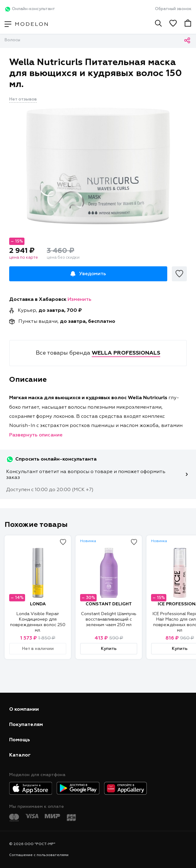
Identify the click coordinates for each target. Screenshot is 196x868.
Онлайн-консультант (30, 9)
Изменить (80, 300)
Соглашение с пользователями (39, 855)
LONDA (38, 604)
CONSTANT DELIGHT (109, 604)
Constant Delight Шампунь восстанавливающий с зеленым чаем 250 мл (109, 619)
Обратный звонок (173, 9)
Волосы (12, 40)
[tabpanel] (98, 166)
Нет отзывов (23, 99)
